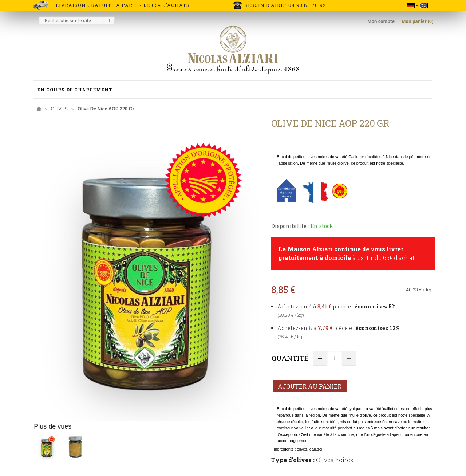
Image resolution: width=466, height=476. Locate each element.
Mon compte (382, 21)
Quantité (290, 358)
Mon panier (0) (417, 21)
